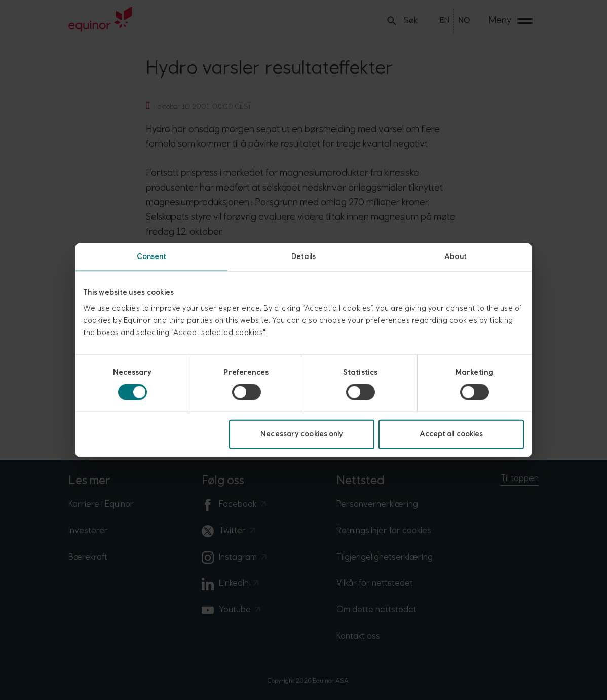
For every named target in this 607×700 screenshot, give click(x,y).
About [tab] (456, 256)
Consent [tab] (152, 256)
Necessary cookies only (302, 434)
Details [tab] (303, 256)
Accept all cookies (451, 434)
